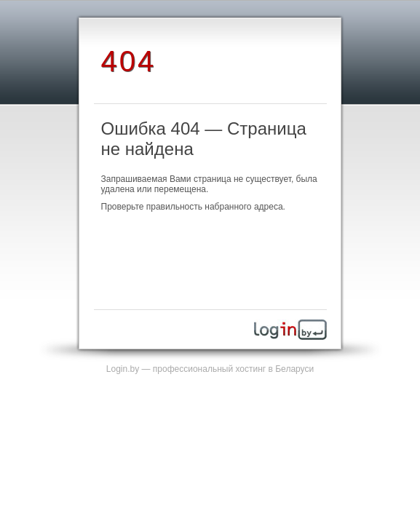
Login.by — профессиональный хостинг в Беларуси (210, 369)
